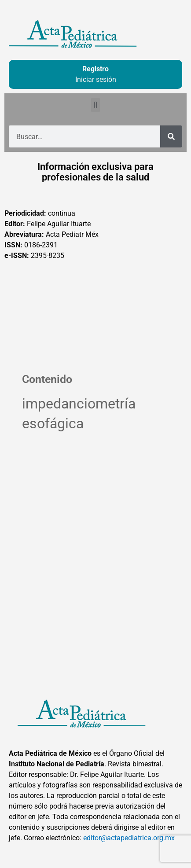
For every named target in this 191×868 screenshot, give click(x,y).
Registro (95, 69)
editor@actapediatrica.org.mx (129, 838)
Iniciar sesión (96, 79)
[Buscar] (171, 136)
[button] (95, 105)
